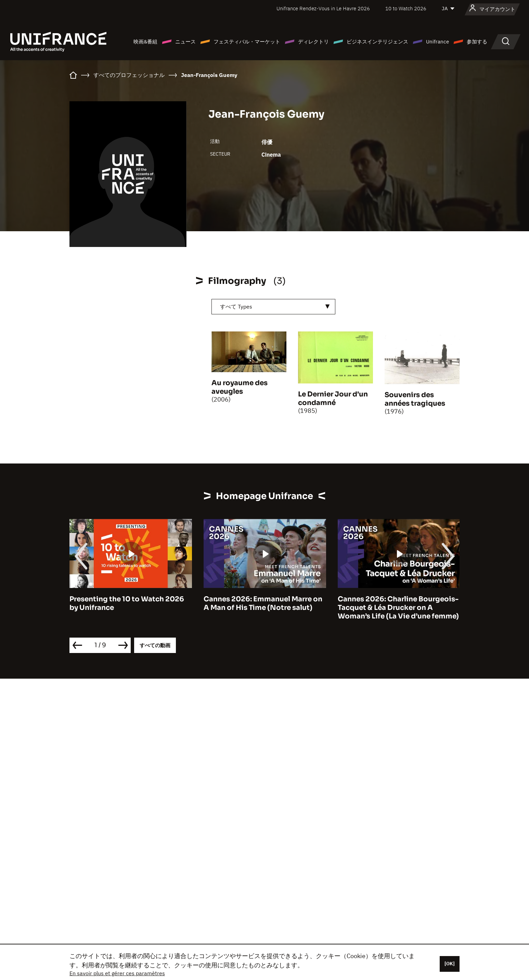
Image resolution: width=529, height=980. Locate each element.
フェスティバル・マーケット (247, 42)
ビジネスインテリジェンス (377, 42)
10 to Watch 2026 (406, 8)
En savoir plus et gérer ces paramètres (117, 973)
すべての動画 (155, 645)
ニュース (185, 42)
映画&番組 (145, 42)
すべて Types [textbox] (236, 306)
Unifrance (437, 42)
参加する (477, 42)
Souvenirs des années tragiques (415, 399)
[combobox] (273, 307)
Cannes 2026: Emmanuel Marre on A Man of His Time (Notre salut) (263, 603)
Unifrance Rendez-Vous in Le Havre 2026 (323, 8)
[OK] (450, 964)
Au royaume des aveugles (240, 387)
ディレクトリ (313, 42)
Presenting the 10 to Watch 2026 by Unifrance (127, 603)
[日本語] (449, 9)
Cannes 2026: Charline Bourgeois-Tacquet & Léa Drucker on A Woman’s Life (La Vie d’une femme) (398, 608)
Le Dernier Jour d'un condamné (333, 398)
